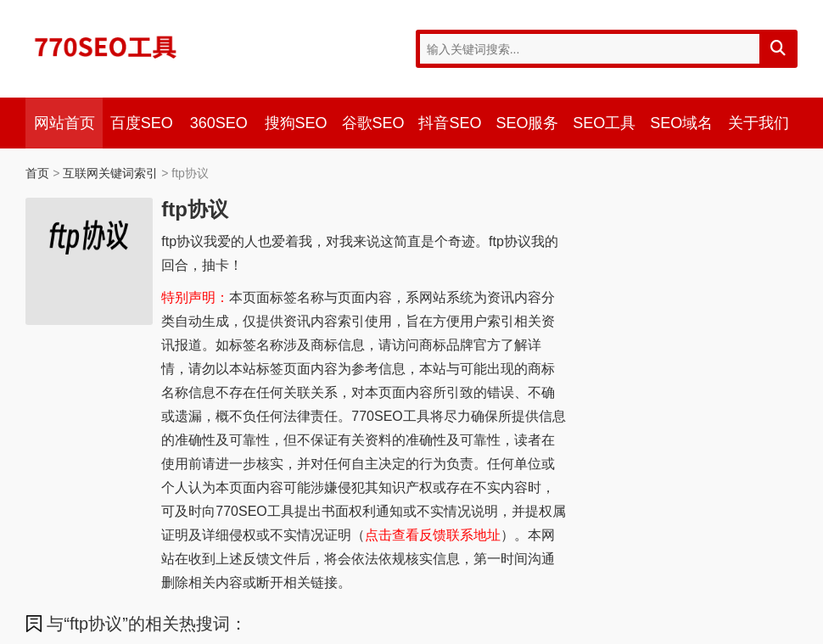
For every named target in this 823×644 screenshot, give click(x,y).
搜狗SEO (296, 123)
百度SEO (142, 123)
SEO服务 (527, 123)
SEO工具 (604, 123)
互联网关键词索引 (110, 173)
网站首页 (64, 123)
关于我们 (759, 123)
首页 (37, 173)
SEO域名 (681, 123)
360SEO (219, 123)
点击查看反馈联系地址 (433, 535)
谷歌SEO (373, 123)
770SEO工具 (106, 47)
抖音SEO (450, 123)
